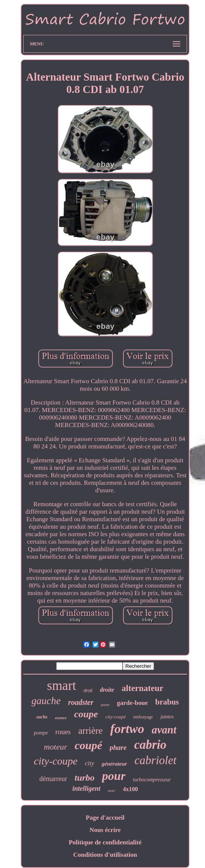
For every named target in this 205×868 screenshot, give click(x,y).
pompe (41, 733)
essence (61, 718)
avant (164, 730)
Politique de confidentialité (105, 842)
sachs (42, 717)
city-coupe (56, 761)
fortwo (127, 729)
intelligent (86, 789)
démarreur (53, 779)
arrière (91, 731)
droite (107, 690)
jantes (167, 717)
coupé (88, 745)
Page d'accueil (105, 818)
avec (112, 790)
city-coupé (115, 717)
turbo (85, 778)
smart (61, 686)
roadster (81, 702)
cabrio (150, 745)
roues (63, 732)
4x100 (130, 789)
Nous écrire (105, 830)
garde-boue (132, 703)
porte (105, 705)
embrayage (143, 717)
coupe (86, 714)
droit (88, 691)
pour (114, 776)
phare (118, 747)
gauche (46, 701)
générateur (114, 764)
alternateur (143, 688)
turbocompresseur (152, 780)
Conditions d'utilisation (105, 855)
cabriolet (156, 760)
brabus (167, 702)
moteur (55, 747)
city (90, 763)
